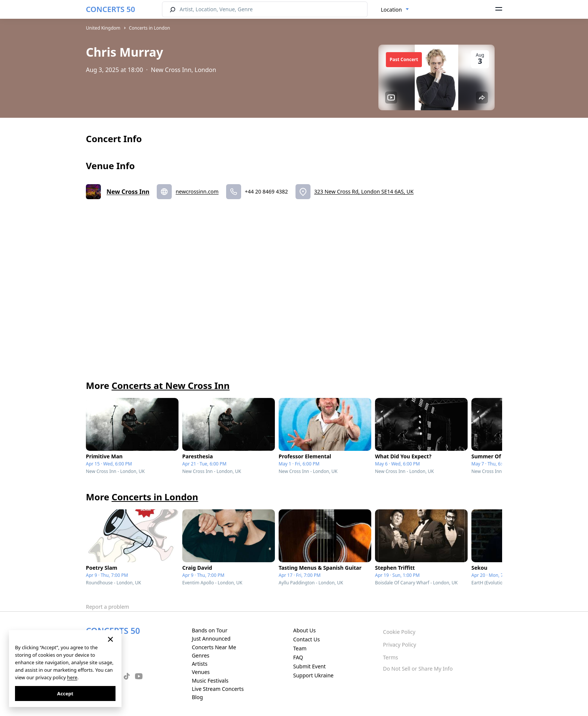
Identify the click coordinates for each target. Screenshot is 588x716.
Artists (199, 664)
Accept (65, 693)
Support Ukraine (313, 675)
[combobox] (395, 10)
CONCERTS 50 (110, 9)
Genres (200, 655)
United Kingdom (103, 28)
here (72, 677)
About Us (304, 630)
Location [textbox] (391, 10)
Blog (197, 697)
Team (300, 648)
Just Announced (211, 639)
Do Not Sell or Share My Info (418, 669)
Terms (390, 657)
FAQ (298, 657)
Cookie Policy (399, 632)
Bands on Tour (209, 630)
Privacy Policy (399, 645)
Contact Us (307, 639)
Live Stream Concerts (217, 689)
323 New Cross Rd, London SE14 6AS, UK (364, 191)
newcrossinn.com (197, 191)
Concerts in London (150, 28)
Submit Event (310, 666)
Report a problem (107, 607)
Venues (201, 672)
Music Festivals (210, 681)
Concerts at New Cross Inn (170, 385)
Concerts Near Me (214, 647)
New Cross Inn (128, 192)
